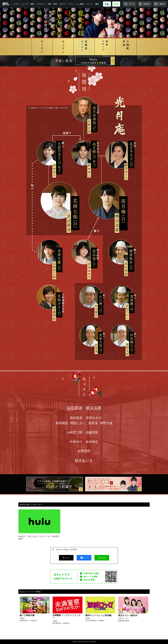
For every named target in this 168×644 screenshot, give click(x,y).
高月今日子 (120, 155)
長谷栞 (84, 252)
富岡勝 (122, 297)
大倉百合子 (49, 153)
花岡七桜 (59, 200)
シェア (84, 558)
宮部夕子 (49, 297)
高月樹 (84, 153)
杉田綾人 (122, 335)
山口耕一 (91, 297)
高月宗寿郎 (84, 109)
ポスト (66, 558)
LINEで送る (102, 558)
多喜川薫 (49, 252)
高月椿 (107, 200)
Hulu (95, 61)
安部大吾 (91, 335)
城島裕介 (121, 252)
